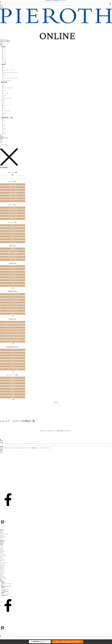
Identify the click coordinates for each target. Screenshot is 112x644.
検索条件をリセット (40, 642)
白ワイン (13, 187)
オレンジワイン (13, 196)
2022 (13, 389)
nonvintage (13, 386)
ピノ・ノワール (13, 300)
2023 (13, 381)
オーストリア (3, 556)
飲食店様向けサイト (5, 595)
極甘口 (13, 242)
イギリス (2, 571)
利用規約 (3, 588)
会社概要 (3, 582)
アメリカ (13, 275)
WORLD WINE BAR (4, 138)
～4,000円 (13, 249)
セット (13, 201)
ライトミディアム (13, 210)
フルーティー (13, 234)
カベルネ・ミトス (13, 311)
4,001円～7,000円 (13, 251)
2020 (13, 394)
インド (13, 283)
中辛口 (13, 228)
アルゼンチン (13, 277)
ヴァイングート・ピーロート (13, 322)
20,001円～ (13, 260)
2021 (13, 392)
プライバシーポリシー (6, 594)
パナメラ (13, 328)
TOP (1, 44)
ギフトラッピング (3, 578)
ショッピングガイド (5, 589)
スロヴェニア (3, 560)
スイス (13, 366)
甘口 (13, 239)
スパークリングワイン (13, 190)
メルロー (13, 297)
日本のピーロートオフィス (6, 584)
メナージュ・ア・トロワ (13, 341)
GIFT (1, 135)
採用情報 (3, 593)
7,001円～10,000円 (13, 254)
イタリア (13, 272)
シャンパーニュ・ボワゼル (13, 339)
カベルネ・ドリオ (13, 308)
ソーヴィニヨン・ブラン (13, 305)
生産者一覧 (2, 542)
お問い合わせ (4, 590)
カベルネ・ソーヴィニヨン (13, 294)
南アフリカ (2, 568)
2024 (13, 378)
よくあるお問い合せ (5, 591)
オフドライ (13, 231)
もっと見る (13, 288)
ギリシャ (2, 574)
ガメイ (13, 314)
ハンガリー (2, 564)
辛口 (13, 225)
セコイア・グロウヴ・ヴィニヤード (13, 336)
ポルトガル (2, 565)
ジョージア (2, 572)
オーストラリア (13, 286)
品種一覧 (2, 543)
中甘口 (13, 236)
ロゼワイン (13, 193)
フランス (13, 266)
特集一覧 (2, 581)
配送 (2, 585)
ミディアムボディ (13, 213)
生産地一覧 (2, 540)
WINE (1, 45)
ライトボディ (13, 208)
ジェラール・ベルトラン (13, 333)
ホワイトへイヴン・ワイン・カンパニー (13, 330)
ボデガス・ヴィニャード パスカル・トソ (13, 325)
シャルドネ (13, 303)
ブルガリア (2, 569)
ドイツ (13, 269)
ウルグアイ (13, 280)
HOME (1, 139)
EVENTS (2, 137)
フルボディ (13, 219)
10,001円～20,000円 (13, 257)
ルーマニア (2, 567)
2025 (13, 383)
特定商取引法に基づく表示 (6, 586)
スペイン (13, 364)
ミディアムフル (13, 216)
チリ (13, 350)
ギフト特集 (2, 577)
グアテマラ (2, 573)
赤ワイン (13, 184)
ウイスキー (13, 198)
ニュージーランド (13, 369)
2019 (13, 397)
